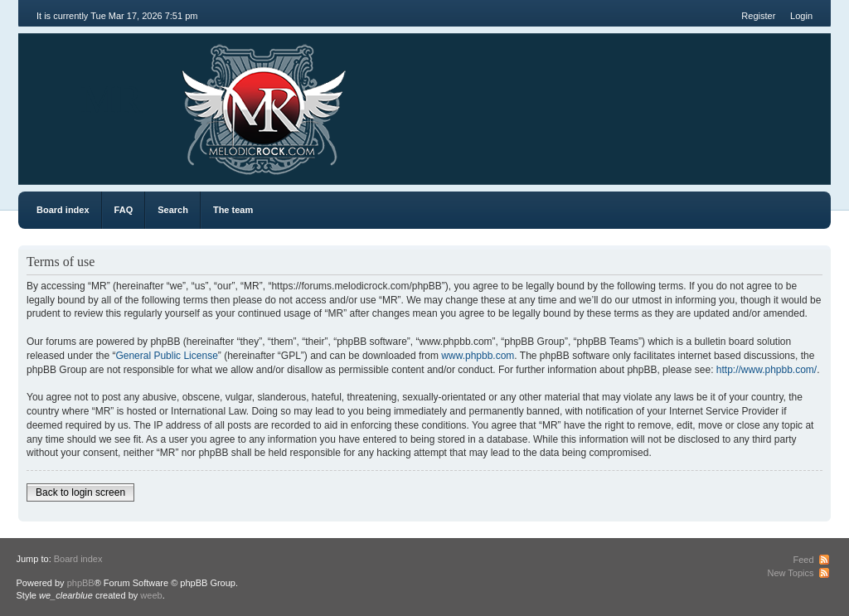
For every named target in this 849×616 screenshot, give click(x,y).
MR (112, 99)
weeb (151, 595)
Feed (803, 560)
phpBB (81, 583)
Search (173, 210)
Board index (63, 210)
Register (758, 16)
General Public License (166, 356)
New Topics (790, 573)
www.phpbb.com (478, 356)
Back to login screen (80, 492)
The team (233, 210)
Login (801, 16)
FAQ (124, 210)
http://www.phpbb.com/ (767, 370)
